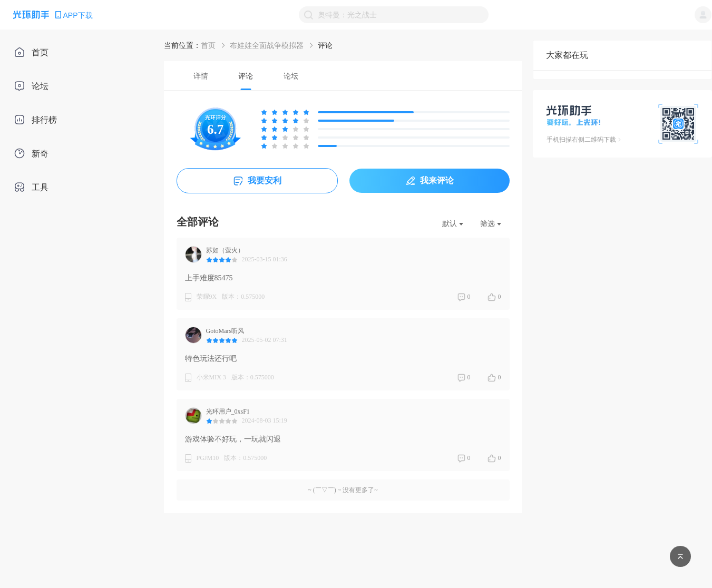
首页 (208, 45)
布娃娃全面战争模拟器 (267, 45)
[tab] (201, 76)
